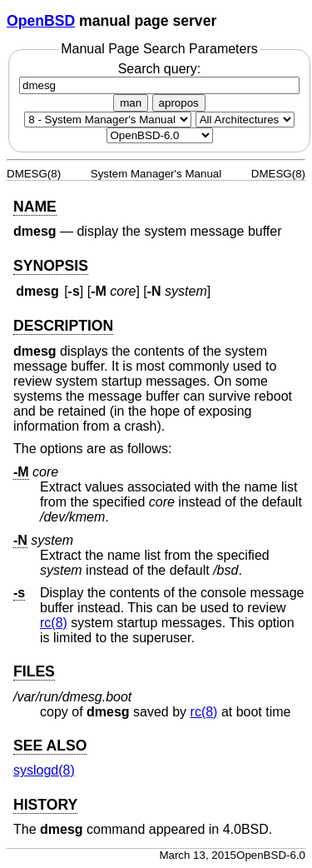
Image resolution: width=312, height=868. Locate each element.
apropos (179, 103)
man (131, 103)
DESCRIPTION (63, 326)
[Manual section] (108, 120)
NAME (35, 207)
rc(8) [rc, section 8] (54, 623)
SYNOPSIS (51, 266)
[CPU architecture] (245, 120)
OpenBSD (41, 21)
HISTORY (45, 805)
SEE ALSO (50, 746)
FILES (34, 671)
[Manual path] (160, 135)
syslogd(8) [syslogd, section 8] (44, 770)
